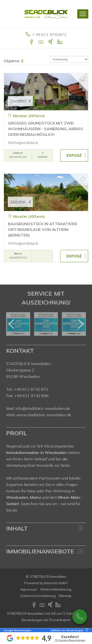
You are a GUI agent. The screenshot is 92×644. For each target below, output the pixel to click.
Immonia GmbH (56, 583)
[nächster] (80, 324)
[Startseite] (46, 14)
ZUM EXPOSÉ (74, 155)
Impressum (29, 589)
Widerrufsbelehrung (56, 589)
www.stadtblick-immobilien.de (44, 415)
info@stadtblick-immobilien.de (43, 408)
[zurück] (12, 324)
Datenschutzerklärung (38, 596)
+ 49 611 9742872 (49, 34)
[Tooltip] (86, 630)
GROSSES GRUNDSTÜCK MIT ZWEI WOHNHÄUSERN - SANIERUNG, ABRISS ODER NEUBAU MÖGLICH (46, 129)
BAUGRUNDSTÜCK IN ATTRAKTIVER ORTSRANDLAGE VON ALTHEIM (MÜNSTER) (42, 229)
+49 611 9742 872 (80, 617)
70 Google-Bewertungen (70, 640)
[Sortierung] (69, 59)
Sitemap (65, 596)
